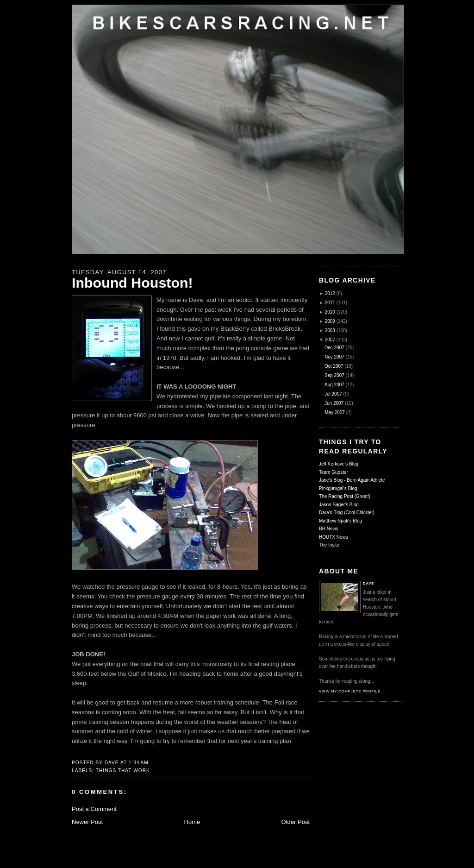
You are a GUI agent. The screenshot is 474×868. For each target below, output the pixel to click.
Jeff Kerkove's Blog (339, 464)
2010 (330, 312)
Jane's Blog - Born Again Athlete (352, 480)
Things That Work (123, 771)
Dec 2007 (334, 348)
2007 (330, 340)
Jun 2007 (334, 403)
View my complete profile (350, 691)
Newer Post (87, 822)
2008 (330, 330)
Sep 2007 (334, 375)
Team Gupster (334, 472)
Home (192, 822)
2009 (330, 321)
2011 (330, 303)
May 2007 (335, 412)
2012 (330, 293)
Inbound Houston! (132, 283)
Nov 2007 (334, 357)
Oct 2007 (334, 366)
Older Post (296, 822)
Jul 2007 (333, 394)
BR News (329, 529)
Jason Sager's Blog (339, 505)
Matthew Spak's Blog (340, 521)
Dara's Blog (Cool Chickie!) (347, 513)
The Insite (329, 545)
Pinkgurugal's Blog (338, 488)
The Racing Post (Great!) (345, 496)
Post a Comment (94, 809)
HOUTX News (334, 537)
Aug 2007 (334, 385)
